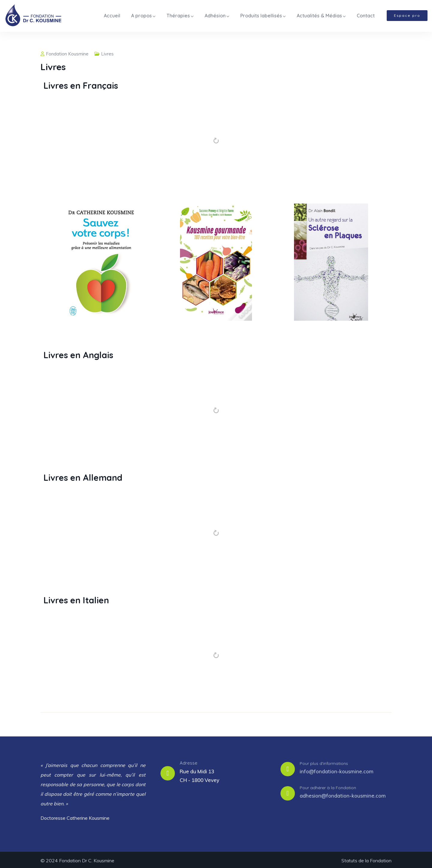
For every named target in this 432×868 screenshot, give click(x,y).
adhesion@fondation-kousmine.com (343, 794)
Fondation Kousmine (64, 52)
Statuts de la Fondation (366, 859)
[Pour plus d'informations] (288, 768)
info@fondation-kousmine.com (337, 770)
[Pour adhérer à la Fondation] (288, 792)
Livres (107, 52)
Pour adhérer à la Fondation (328, 786)
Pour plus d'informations (324, 762)
